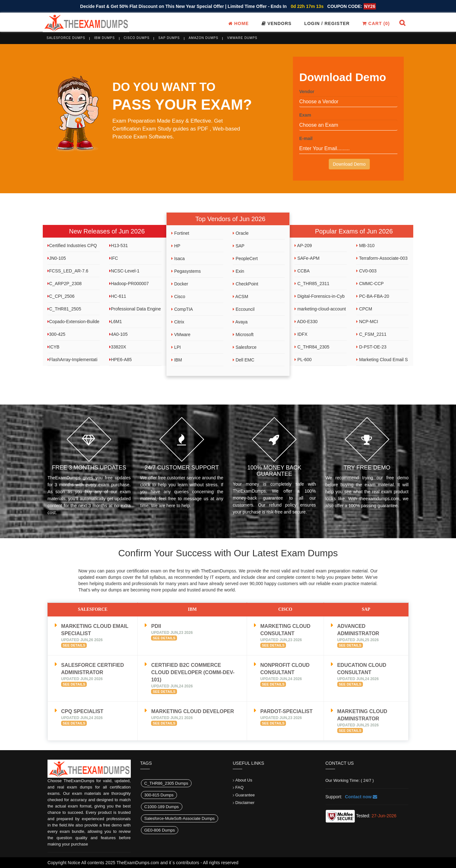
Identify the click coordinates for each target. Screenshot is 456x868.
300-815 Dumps (159, 795)
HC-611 (118, 296)
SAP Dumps (169, 38)
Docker (180, 284)
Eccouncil (244, 309)
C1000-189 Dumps (162, 807)
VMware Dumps (242, 38)
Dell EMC (244, 360)
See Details (74, 645)
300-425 (56, 334)
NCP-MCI (367, 322)
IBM (177, 360)
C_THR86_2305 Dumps (166, 783)
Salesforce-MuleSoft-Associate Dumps (180, 818)
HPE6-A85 (120, 360)
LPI (176, 347)
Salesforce (245, 347)
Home (239, 23)
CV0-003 (366, 271)
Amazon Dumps (204, 38)
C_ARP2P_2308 (65, 284)
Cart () (376, 23)
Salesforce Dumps (66, 38)
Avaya (240, 322)
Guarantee (245, 795)
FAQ (239, 787)
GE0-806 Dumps (160, 830)
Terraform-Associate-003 (382, 258)
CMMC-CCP (370, 284)
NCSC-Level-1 (124, 271)
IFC (114, 258)
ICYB (54, 347)
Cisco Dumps (137, 38)
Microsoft (243, 335)
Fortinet (180, 233)
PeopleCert (245, 258)
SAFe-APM (307, 258)
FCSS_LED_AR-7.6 (68, 271)
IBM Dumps (104, 38)
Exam (305, 115)
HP (176, 246)
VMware (181, 335)
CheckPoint (245, 284)
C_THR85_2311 (312, 284)
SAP (239, 246)
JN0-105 (57, 258)
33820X (118, 347)
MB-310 (365, 246)
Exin (238, 271)
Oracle (241, 233)
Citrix (178, 322)
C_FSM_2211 (371, 334)
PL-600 (303, 360)
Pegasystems (186, 271)
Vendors (277, 23)
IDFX (301, 334)
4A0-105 (118, 334)
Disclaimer (245, 803)
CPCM (364, 309)
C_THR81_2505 (64, 309)
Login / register (327, 23)
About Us (244, 780)
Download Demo (349, 164)
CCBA (302, 271)
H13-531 (119, 246)
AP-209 (303, 246)
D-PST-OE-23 (371, 347)
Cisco (178, 297)
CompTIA (182, 309)
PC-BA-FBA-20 (373, 296)
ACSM (241, 297)
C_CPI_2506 (61, 296)
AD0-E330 (306, 322)
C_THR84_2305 (312, 347)
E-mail (306, 138)
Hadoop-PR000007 (129, 284)
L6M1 (116, 322)
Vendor (307, 92)
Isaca (178, 258)
